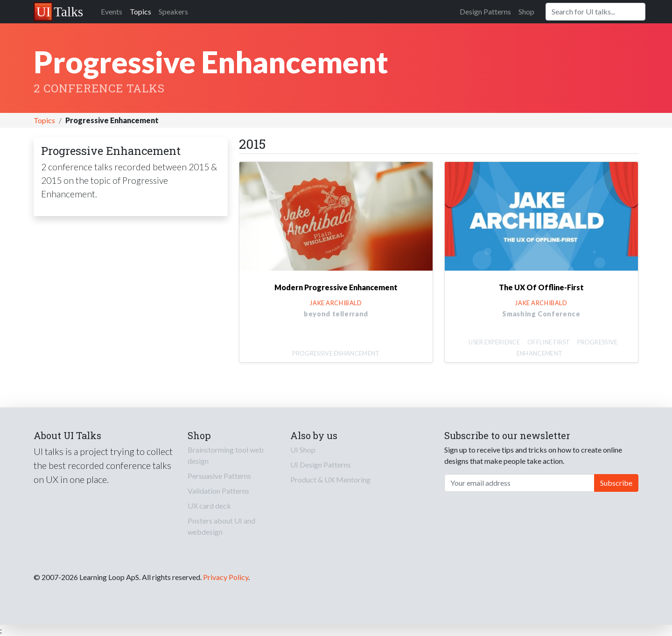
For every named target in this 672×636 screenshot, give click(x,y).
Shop (526, 11)
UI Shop (303, 450)
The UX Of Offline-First (541, 287)
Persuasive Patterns (219, 476)
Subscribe (616, 483)
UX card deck (209, 506)
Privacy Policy (226, 577)
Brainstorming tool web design (226, 455)
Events (112, 11)
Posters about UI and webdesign (221, 526)
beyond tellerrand (336, 314)
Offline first (549, 342)
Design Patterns (485, 11)
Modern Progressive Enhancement (336, 287)
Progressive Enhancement (336, 353)
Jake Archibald (336, 303)
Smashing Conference (541, 314)
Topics (140, 11)
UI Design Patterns (321, 465)
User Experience (494, 342)
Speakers (173, 11)
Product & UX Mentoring (330, 479)
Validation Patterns (218, 491)
